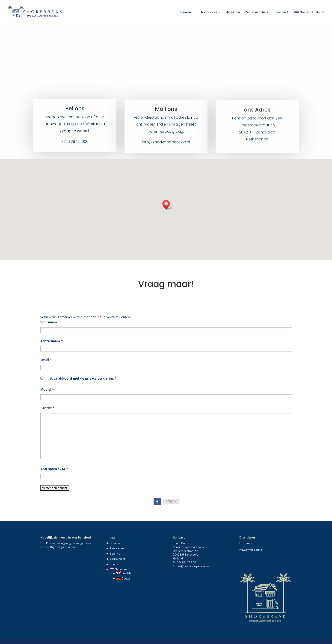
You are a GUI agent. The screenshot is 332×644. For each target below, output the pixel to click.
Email (46, 360)
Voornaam (49, 322)
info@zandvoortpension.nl (166, 145)
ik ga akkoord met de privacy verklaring (83, 378)
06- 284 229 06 (186, 562)
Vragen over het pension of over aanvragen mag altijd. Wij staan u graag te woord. (75, 125)
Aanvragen (210, 12)
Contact (282, 12)
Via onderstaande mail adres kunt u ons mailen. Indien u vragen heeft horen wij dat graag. (166, 127)
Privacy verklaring (251, 550)
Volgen (171, 501)
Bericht (47, 408)
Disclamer (246, 543)
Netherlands (257, 143)
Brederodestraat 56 (257, 129)
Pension (188, 12)
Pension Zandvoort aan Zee (257, 122)
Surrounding (257, 12)
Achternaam (52, 341)
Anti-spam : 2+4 (54, 469)
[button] (168, 205)
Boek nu (233, 12)
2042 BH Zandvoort (257, 136)
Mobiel (47, 389)
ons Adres (257, 113)
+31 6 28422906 (75, 143)
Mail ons (166, 111)
